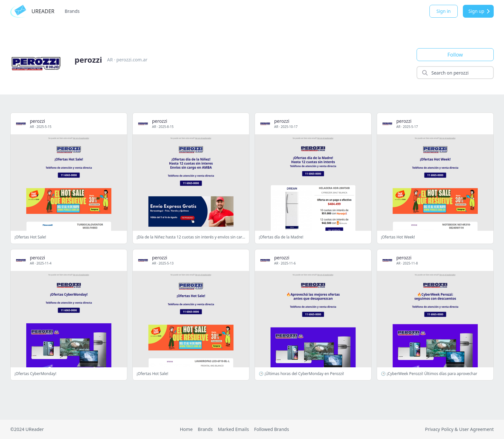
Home (186, 429)
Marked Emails (234, 429)
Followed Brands (271, 429)
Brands (72, 11)
